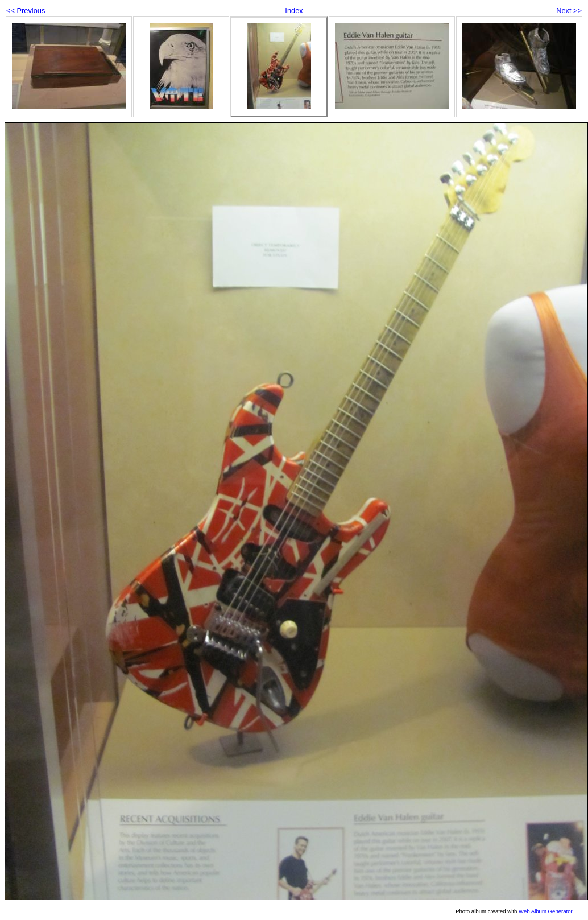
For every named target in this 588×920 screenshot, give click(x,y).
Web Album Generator (546, 911)
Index (294, 11)
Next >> (569, 11)
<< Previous (26, 11)
